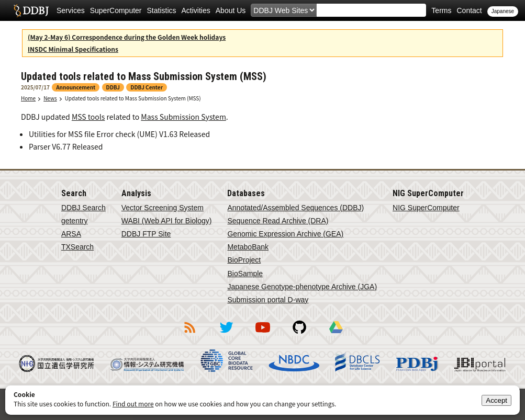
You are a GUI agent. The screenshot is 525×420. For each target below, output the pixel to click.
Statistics (162, 10)
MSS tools (88, 117)
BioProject (244, 260)
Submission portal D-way (268, 300)
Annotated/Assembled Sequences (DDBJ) (295, 208)
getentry (75, 221)
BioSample (245, 274)
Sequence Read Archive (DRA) (278, 221)
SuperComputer (116, 10)
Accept (496, 400)
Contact (469, 10)
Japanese (503, 11)
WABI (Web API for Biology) (167, 221)
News (50, 98)
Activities (196, 10)
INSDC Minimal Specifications (73, 49)
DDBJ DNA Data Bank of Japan (31, 10)
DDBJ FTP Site (146, 234)
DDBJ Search (83, 208)
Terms (441, 10)
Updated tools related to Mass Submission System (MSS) (133, 98)
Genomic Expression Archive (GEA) (285, 234)
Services (71, 10)
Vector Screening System (163, 208)
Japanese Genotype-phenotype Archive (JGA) (302, 287)
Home (28, 98)
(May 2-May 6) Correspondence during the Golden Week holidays (127, 37)
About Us (231, 10)
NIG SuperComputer (426, 208)
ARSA (71, 234)
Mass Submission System (183, 117)
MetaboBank (248, 247)
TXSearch (77, 247)
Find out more (133, 404)
